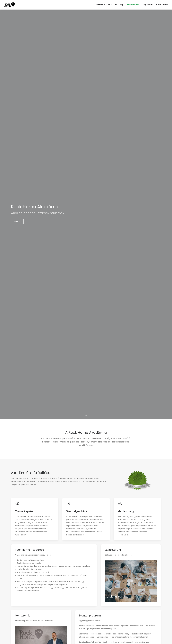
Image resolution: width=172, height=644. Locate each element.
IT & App (119, 5)
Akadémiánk (133, 5)
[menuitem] (105, 5)
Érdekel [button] (17, 221)
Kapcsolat (148, 5)
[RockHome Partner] (10, 5)
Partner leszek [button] (104, 5)
